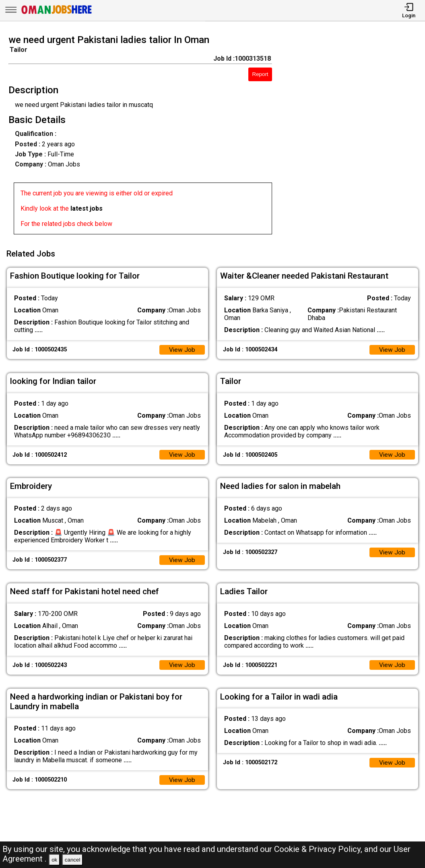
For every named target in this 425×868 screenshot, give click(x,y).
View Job (182, 348)
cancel (73, 860)
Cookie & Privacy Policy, (319, 849)
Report (260, 74)
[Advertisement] (354, 137)
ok (54, 860)
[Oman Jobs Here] (57, 14)
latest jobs (87, 208)
